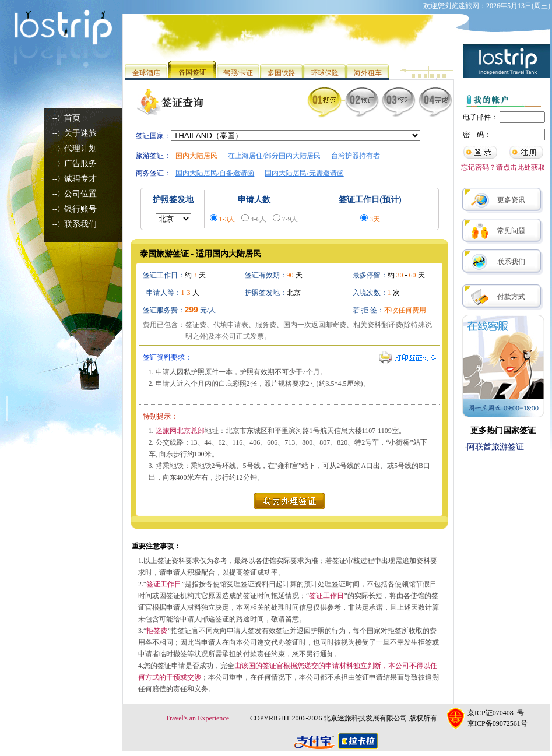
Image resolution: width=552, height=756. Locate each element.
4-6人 (259, 219)
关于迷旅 (80, 133)
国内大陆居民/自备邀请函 (215, 173)
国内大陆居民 (196, 156)
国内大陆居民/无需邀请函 (304, 173)
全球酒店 (146, 73)
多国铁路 (282, 73)
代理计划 (80, 148)
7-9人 (290, 219)
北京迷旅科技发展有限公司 (365, 718)
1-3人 (227, 219)
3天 (375, 219)
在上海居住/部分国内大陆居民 (274, 156)
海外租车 (368, 73)
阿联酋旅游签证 (495, 447)
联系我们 (80, 224)
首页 (72, 118)
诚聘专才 (80, 179)
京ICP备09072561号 (497, 723)
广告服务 (80, 163)
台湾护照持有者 (356, 156)
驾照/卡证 (238, 73)
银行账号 (80, 209)
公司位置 (80, 194)
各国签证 (192, 72)
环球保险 (325, 73)
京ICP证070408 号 (496, 713)
